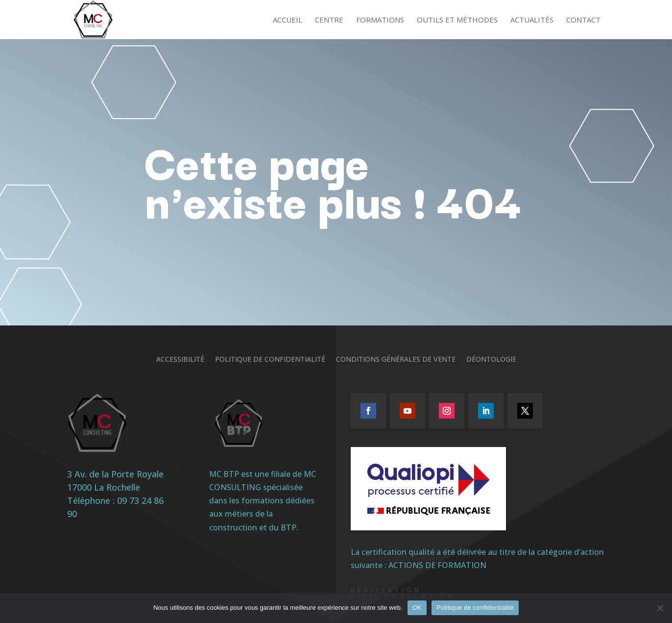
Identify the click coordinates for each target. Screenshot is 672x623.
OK (417, 608)
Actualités (532, 20)
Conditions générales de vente (396, 360)
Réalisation (386, 590)
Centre (329, 20)
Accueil (288, 20)
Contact (583, 20)
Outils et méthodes (457, 20)
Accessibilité (180, 360)
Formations (380, 20)
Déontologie (491, 360)
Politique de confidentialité (270, 360)
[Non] (660, 608)
